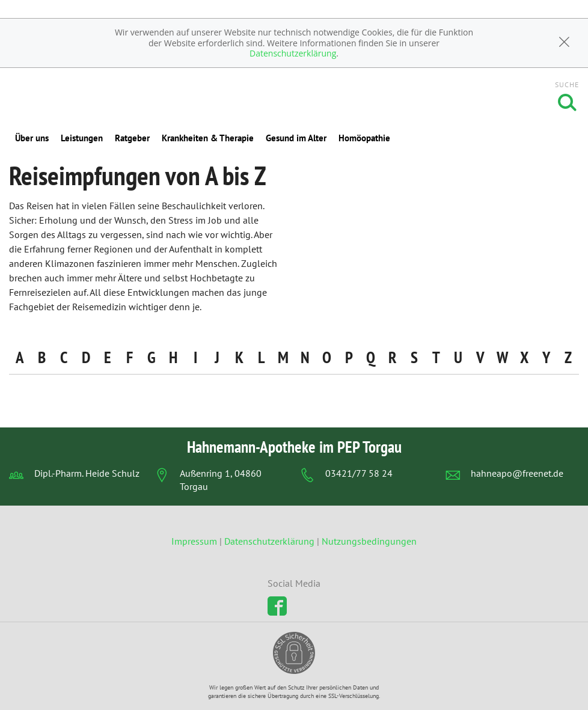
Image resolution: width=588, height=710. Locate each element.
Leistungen (82, 138)
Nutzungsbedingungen (369, 541)
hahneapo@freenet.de (517, 473)
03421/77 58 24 (359, 473)
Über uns (32, 138)
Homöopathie (364, 138)
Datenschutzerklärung (293, 53)
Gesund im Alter (296, 138)
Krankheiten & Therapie (208, 138)
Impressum (195, 541)
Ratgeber (132, 138)
